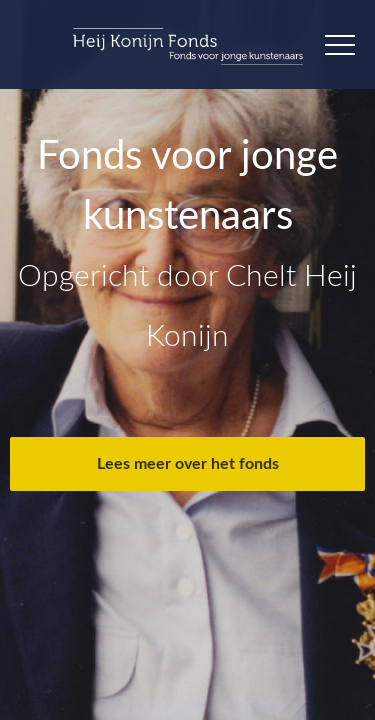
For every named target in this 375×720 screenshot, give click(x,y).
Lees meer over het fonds (188, 464)
